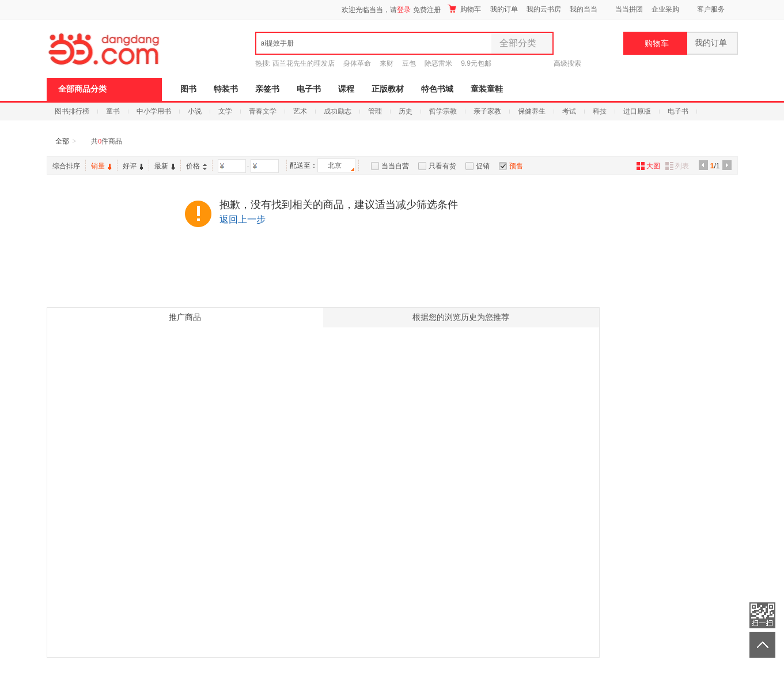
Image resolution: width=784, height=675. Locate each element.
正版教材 (388, 89)
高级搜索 (567, 63)
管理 (375, 111)
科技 (600, 111)
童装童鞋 (487, 89)
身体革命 (357, 63)
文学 (225, 111)
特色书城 (437, 89)
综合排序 (66, 166)
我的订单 (504, 9)
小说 (195, 111)
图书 (188, 89)
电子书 (309, 89)
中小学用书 (154, 111)
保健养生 (532, 111)
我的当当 (584, 9)
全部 (62, 141)
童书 (113, 111)
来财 (387, 63)
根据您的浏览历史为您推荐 (461, 317)
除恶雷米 (438, 63)
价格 (196, 166)
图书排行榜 (72, 111)
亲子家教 (487, 111)
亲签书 (267, 89)
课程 (346, 89)
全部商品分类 (82, 89)
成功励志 (338, 111)
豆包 (409, 63)
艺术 (300, 111)
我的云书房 (544, 9)
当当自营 (395, 166)
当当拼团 (629, 9)
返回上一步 (243, 219)
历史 (406, 111)
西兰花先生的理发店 (304, 63)
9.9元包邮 (476, 63)
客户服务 (711, 9)
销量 (101, 166)
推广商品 (185, 317)
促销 (483, 166)
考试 (569, 111)
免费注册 (427, 10)
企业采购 (665, 9)
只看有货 (442, 166)
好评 (133, 166)
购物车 (464, 9)
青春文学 (263, 111)
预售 (516, 166)
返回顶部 (762, 645)
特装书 (226, 89)
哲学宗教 (443, 111)
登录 (404, 10)
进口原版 (637, 111)
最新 (165, 166)
